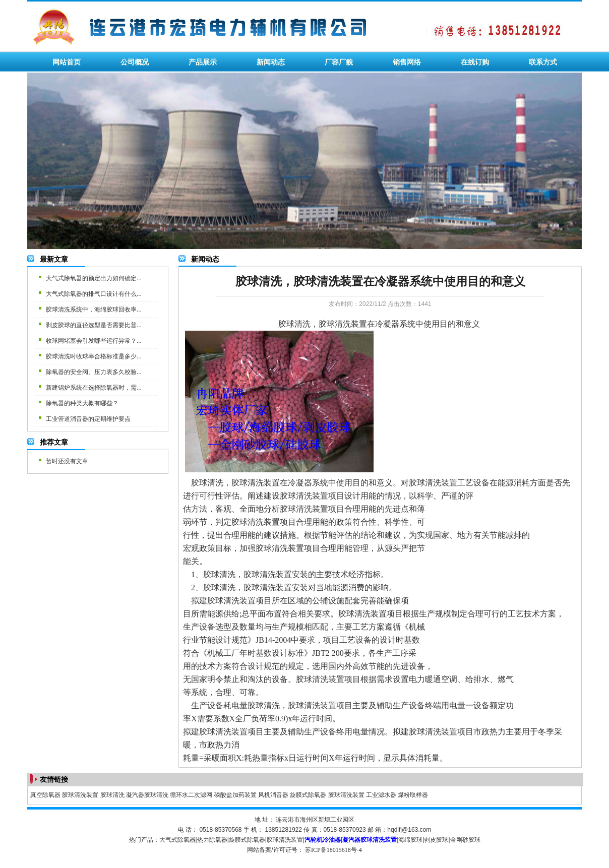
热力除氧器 (212, 840)
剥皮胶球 (436, 840)
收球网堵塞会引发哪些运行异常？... (94, 341)
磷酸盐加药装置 (235, 795)
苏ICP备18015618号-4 (333, 850)
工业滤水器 (381, 795)
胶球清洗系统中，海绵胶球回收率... (94, 309)
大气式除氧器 (177, 840)
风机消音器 (273, 795)
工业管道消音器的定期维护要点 (88, 419)
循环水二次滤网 (191, 795)
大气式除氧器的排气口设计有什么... (94, 294)
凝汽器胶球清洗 (147, 795)
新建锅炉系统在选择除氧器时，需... (94, 388)
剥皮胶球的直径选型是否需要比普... (94, 325)
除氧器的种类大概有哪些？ (82, 403)
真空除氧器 (45, 795)
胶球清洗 (112, 795)
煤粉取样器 (413, 795)
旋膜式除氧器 (308, 795)
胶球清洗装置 (80, 795)
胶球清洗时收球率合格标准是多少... (94, 356)
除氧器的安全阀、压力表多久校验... (94, 372)
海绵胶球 (410, 840)
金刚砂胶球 (465, 840)
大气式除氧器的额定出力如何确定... (94, 278)
